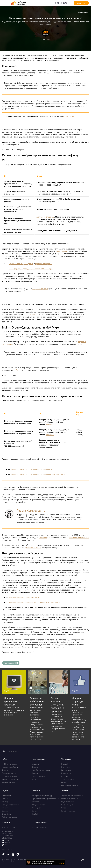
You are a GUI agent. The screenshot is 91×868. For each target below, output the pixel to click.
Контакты (6, 822)
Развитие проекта (38, 776)
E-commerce (66, 767)
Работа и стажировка (10, 817)
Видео (64, 808)
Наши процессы (38, 759)
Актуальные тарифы (45, 217)
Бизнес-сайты (66, 770)
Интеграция (36, 773)
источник (43, 538)
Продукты (36, 791)
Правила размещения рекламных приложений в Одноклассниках (38, 474)
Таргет (19, 370)
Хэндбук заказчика (68, 811)
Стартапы (65, 776)
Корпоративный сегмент (11, 767)
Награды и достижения (10, 805)
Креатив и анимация (9, 776)
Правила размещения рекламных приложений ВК (32, 469)
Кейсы (5, 759)
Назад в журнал (83, 12)
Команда (5, 802)
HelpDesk (35, 814)
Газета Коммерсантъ (31, 511)
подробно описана (40, 289)
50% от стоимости (34, 548)
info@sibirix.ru (7, 838)
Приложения (66, 773)
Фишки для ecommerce (10, 779)
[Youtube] (13, 855)
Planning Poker (37, 808)
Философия (6, 796)
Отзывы (5, 811)
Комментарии (11, 663)
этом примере (61, 251)
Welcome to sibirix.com (40, 827)
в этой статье (69, 116)
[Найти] (4, 751)
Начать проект (81, 3)
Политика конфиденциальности (12, 861)
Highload (64, 764)
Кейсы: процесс (67, 805)
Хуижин (34, 811)
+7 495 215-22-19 (61, 3)
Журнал (65, 791)
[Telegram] (8, 855)
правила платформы (44, 264)
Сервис (64, 782)
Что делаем (66, 759)
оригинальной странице (79, 538)
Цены (34, 779)
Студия (5, 791)
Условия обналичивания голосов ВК (24, 597)
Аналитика (36, 764)
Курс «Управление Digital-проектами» (45, 799)
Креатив (35, 767)
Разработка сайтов (9, 773)
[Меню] (3, 3)
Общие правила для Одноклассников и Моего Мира (31, 269)
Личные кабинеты (68, 779)
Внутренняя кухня (68, 802)
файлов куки (48, 863)
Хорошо (61, 863)
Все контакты (7, 849)
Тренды (5, 770)
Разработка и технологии (41, 770)
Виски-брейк (7, 814)
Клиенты (5, 808)
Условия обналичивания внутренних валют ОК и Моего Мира (35, 602)
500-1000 (31, 314)
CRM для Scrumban (39, 805)
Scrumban (35, 802)
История (5, 799)
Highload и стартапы (9, 764)
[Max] (18, 855)
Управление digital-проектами (72, 796)
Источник (50, 425)
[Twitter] (3, 855)
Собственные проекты (69, 785)
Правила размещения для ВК (21, 264)
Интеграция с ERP (9, 782)
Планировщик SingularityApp (42, 796)
